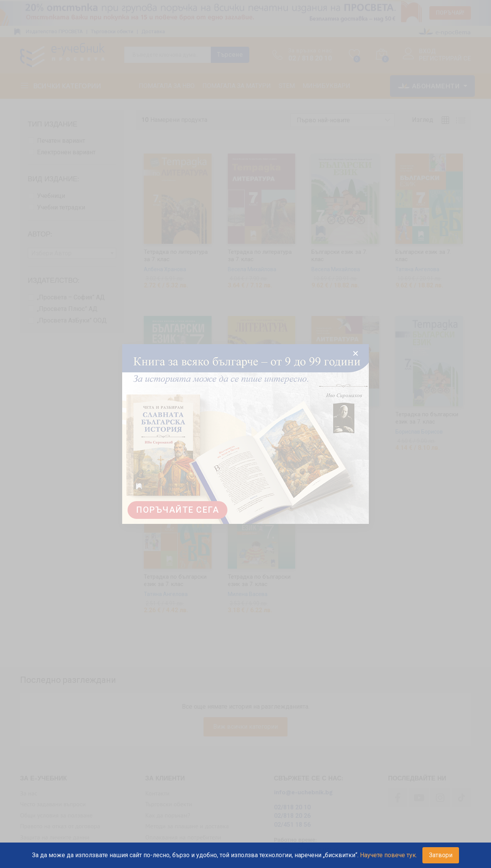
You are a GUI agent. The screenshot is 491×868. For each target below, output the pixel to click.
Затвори (441, 855)
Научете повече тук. (388, 855)
